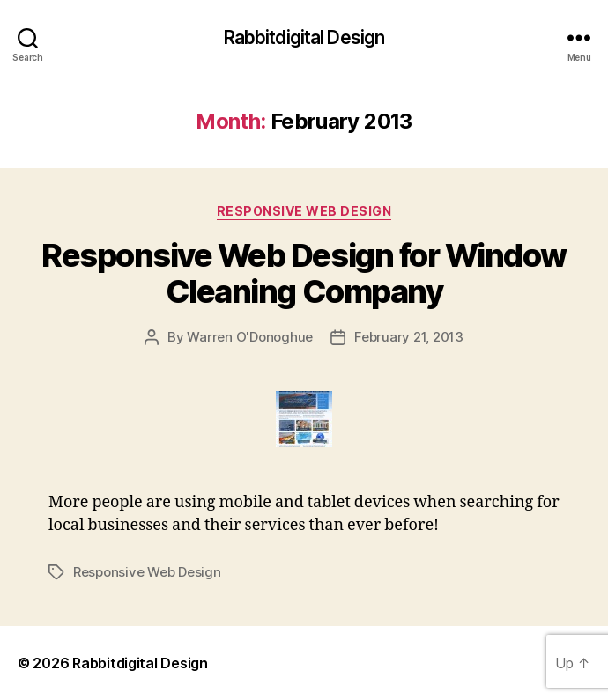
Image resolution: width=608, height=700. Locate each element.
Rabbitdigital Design (304, 37)
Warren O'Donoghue (250, 337)
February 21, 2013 (409, 337)
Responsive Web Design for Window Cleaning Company (304, 273)
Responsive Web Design (304, 211)
